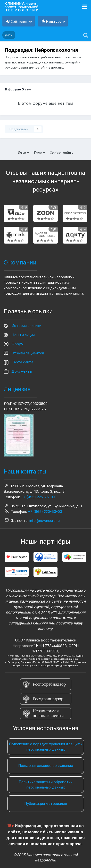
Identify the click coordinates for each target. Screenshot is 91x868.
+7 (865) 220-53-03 (45, 512)
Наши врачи (56, 21)
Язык (23, 153)
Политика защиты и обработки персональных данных (46, 785)
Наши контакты (25, 472)
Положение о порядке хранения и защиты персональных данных (46, 747)
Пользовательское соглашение (46, 766)
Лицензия (17, 389)
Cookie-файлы (62, 153)
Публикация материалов (46, 803)
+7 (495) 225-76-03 (38, 497)
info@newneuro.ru (45, 521)
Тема (39, 153)
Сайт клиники (21, 21)
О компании (20, 263)
